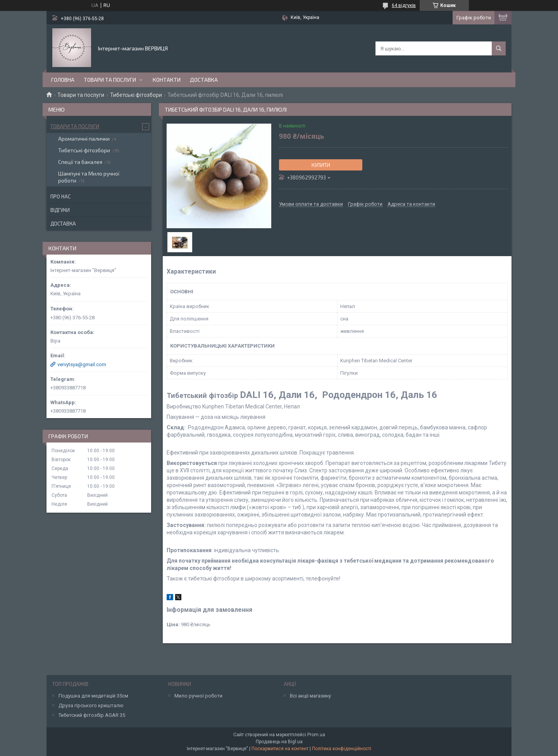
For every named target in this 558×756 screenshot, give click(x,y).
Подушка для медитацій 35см (93, 696)
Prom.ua (316, 735)
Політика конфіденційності (342, 749)
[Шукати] (499, 48)
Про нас (60, 196)
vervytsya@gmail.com (82, 364)
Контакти (167, 80)
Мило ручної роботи (198, 696)
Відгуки (60, 210)
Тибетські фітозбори (136, 95)
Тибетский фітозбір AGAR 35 (92, 715)
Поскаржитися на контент (280, 749)
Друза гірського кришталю (91, 705)
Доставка (204, 80)
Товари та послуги (110, 80)
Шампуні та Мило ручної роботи (89, 177)
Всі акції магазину (310, 696)
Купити (321, 165)
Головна (63, 80)
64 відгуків (404, 5)
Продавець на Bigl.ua (279, 742)
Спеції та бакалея (80, 162)
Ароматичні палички (84, 139)
